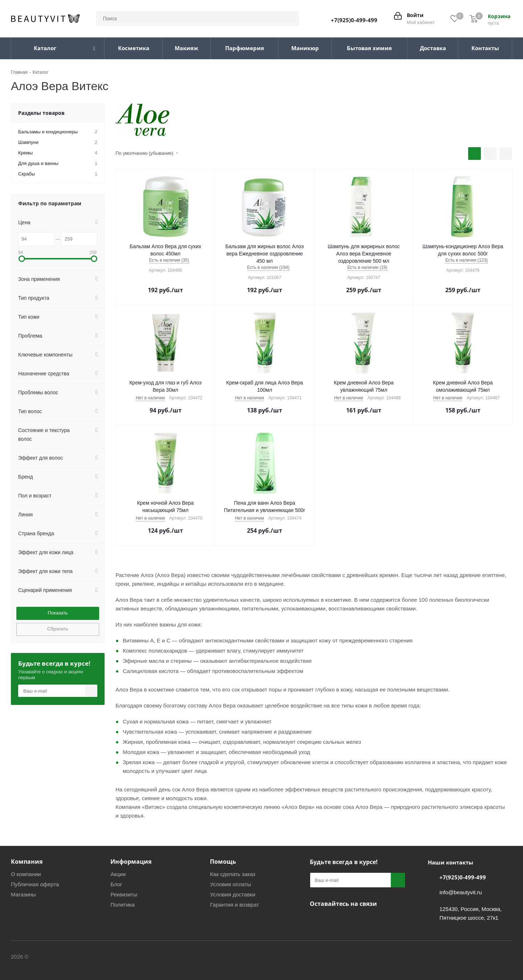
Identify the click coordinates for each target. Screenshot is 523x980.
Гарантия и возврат (234, 905)
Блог (116, 884)
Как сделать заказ (233, 874)
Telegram (335, 921)
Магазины (23, 894)
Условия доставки (232, 894)
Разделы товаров (41, 113)
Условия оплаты (230, 884)
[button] (22, 259)
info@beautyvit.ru (461, 892)
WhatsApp (353, 921)
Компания (27, 862)
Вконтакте (317, 921)
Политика (122, 905)
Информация (131, 862)
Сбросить (58, 629)
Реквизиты (124, 894)
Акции (118, 874)
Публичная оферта (35, 884)
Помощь (223, 862)
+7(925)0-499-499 (354, 20)
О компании (26, 874)
